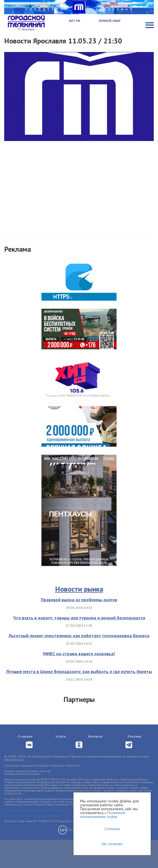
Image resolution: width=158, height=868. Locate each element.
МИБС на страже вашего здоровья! (79, 654)
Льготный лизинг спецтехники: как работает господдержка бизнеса (79, 635)
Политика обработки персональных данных (32, 810)
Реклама (134, 736)
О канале (25, 736)
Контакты (95, 736)
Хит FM (74, 21)
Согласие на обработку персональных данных (34, 816)
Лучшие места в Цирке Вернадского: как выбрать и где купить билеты (79, 671)
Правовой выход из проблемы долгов (79, 600)
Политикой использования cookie (103, 815)
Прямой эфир (110, 21)
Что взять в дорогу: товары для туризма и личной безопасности (79, 618)
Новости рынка (79, 589)
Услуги (61, 736)
